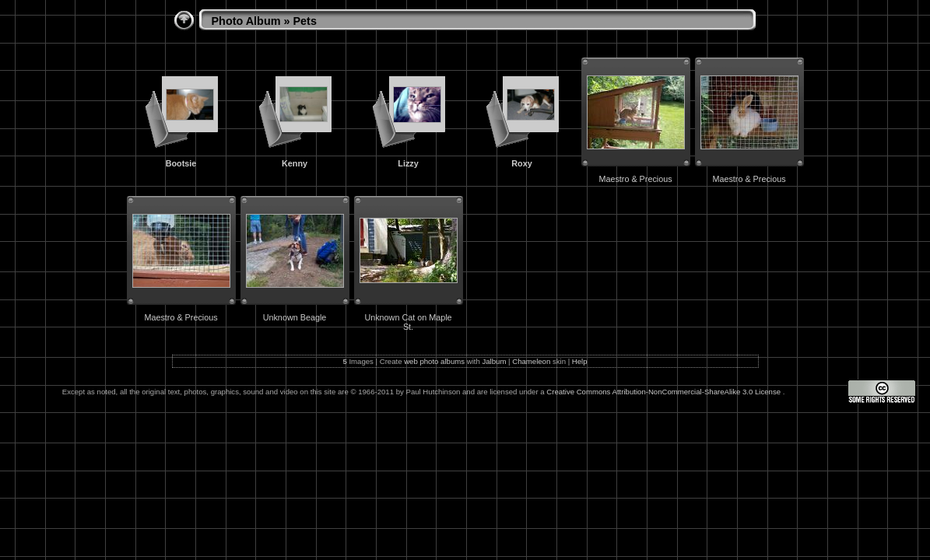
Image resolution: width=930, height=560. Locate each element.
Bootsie (181, 163)
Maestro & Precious (635, 179)
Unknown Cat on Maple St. (408, 322)
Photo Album (246, 21)
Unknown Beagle (295, 317)
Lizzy (408, 163)
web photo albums (434, 361)
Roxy (521, 163)
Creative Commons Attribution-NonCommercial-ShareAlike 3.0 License (664, 392)
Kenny (295, 163)
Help (580, 361)
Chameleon (531, 361)
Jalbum (494, 361)
